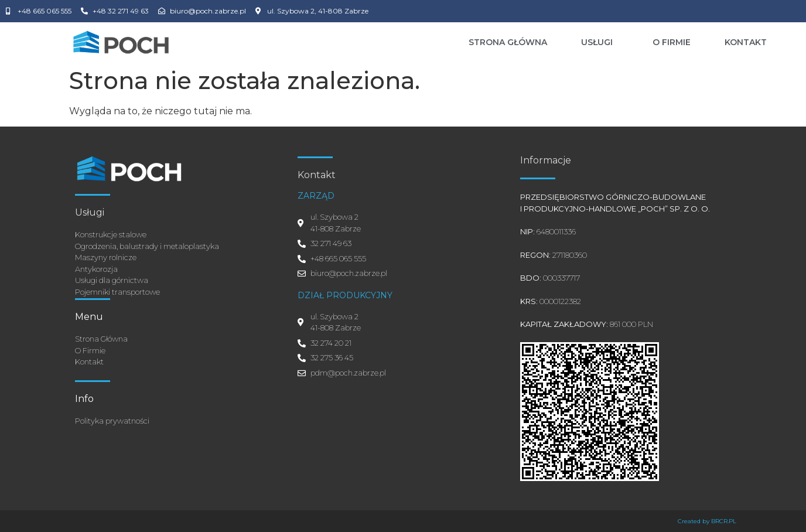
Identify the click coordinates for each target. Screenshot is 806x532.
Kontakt (746, 42)
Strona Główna (508, 42)
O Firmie (672, 42)
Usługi (600, 42)
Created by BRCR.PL (707, 521)
